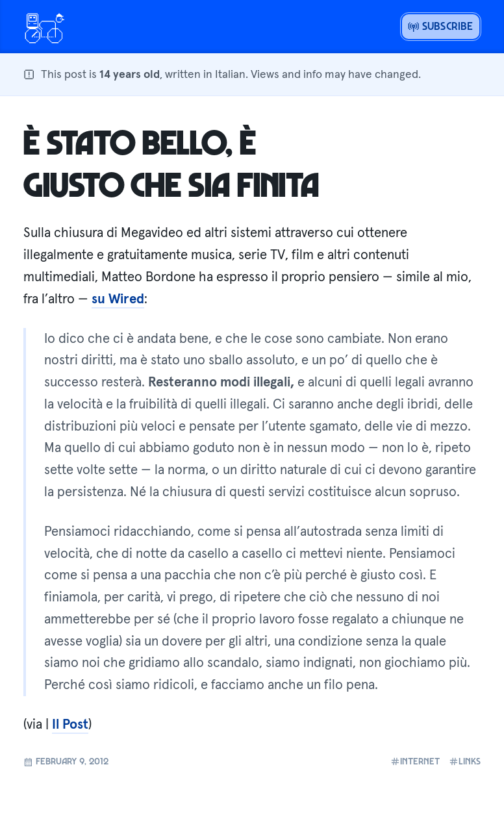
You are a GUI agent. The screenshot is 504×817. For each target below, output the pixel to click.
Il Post (70, 724)
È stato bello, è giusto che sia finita (171, 162)
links (465, 761)
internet (415, 761)
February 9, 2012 (66, 761)
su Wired (118, 299)
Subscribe (440, 26)
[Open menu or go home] (44, 27)
